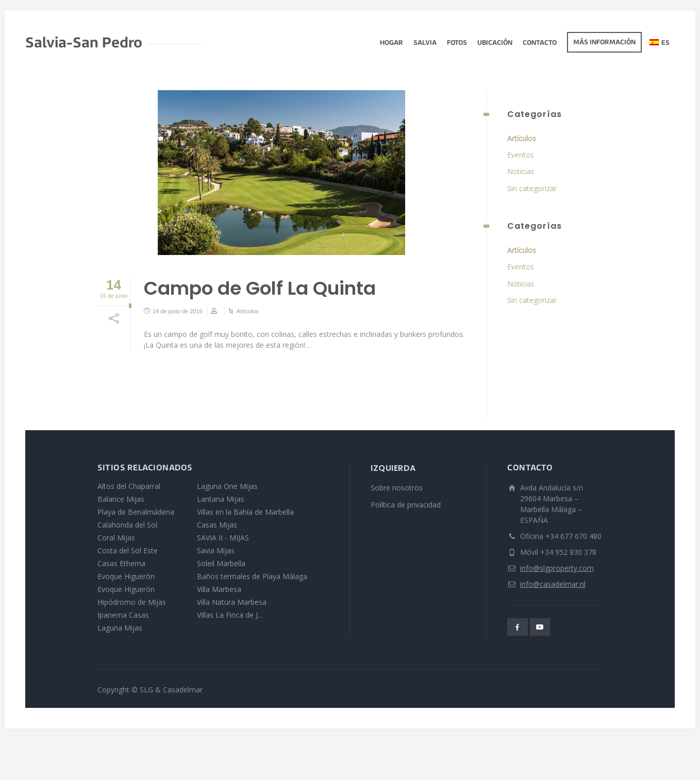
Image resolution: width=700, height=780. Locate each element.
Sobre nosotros (397, 488)
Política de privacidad (406, 505)
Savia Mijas (216, 550)
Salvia (425, 43)
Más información (604, 43)
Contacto (540, 43)
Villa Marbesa (219, 589)
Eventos (521, 155)
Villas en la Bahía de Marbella (245, 512)
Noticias (521, 171)
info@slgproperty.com (557, 568)
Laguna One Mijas (227, 486)
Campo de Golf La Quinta (260, 288)
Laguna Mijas (120, 628)
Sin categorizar (532, 188)
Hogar (391, 43)
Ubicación (495, 43)
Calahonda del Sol (127, 525)
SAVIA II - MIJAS (223, 538)
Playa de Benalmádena (136, 512)
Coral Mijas (116, 538)
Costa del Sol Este (128, 550)
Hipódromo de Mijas (132, 602)
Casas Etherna (121, 563)
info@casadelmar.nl (553, 584)
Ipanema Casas (123, 615)
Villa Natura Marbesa (232, 602)
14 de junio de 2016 (178, 311)
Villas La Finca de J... (230, 615)
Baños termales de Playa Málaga (252, 576)
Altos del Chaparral (129, 486)
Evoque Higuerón (126, 576)
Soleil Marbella (221, 563)
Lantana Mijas (221, 499)
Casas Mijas (217, 525)
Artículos (248, 311)
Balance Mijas (121, 499)
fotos (457, 43)
